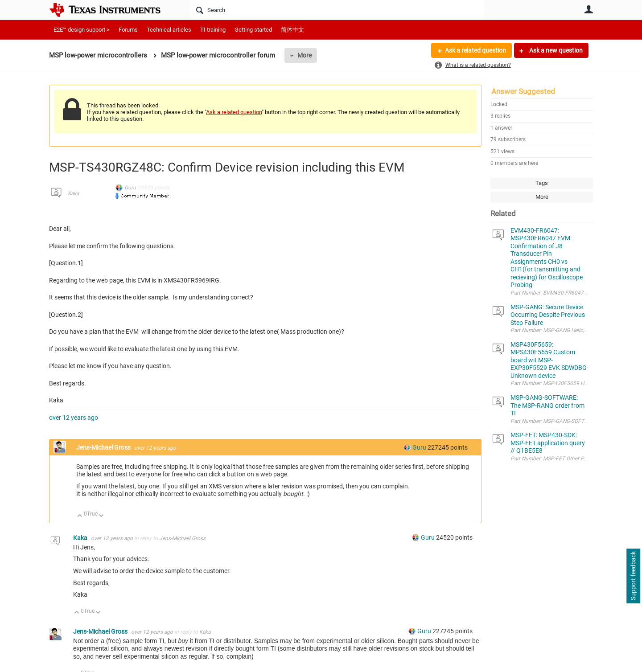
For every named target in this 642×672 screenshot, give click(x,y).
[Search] (337, 10)
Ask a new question (555, 50)
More (305, 55)
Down (101, 516)
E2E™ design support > (82, 30)
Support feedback (633, 576)
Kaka (73, 193)
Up (80, 516)
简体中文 (292, 30)
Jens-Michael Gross (104, 447)
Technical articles (169, 30)
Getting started (253, 30)
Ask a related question (475, 50)
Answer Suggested (523, 91)
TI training (213, 30)
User (588, 9)
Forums (128, 30)
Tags (542, 183)
